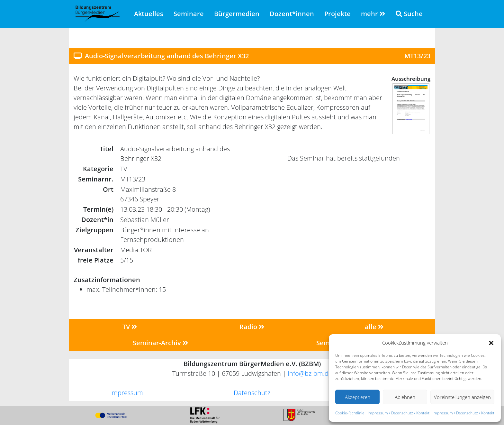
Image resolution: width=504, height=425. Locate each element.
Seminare (189, 14)
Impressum (127, 393)
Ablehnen (405, 397)
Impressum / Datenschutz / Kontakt (399, 413)
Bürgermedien (237, 14)
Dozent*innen (292, 14)
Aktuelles (149, 14)
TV (130, 327)
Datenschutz (252, 393)
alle (374, 327)
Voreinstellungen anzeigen (462, 397)
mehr (373, 14)
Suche (409, 14)
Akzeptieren (358, 397)
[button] (491, 343)
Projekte (337, 14)
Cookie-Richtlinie (350, 413)
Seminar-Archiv (161, 343)
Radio (252, 327)
